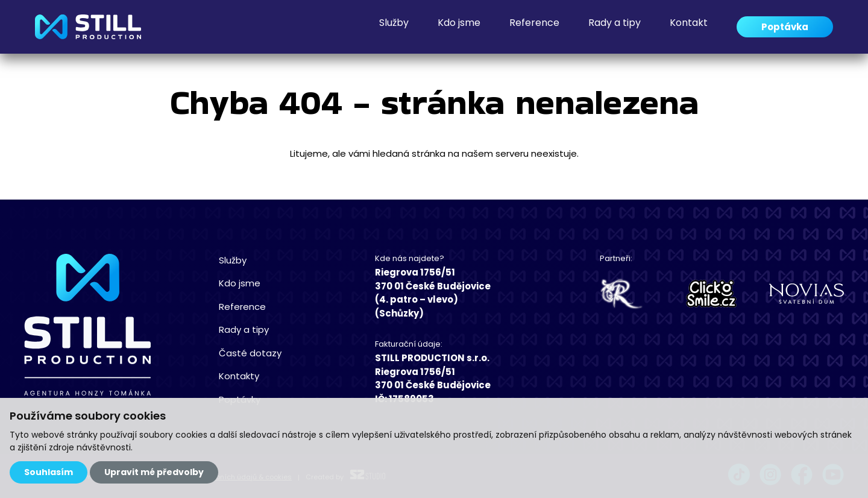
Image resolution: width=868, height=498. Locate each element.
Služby (394, 27)
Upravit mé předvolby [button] (154, 472)
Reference (534, 27)
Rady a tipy (615, 27)
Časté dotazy (250, 353)
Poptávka (785, 27)
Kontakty (239, 376)
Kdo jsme (459, 27)
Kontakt (689, 27)
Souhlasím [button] (49, 472)
